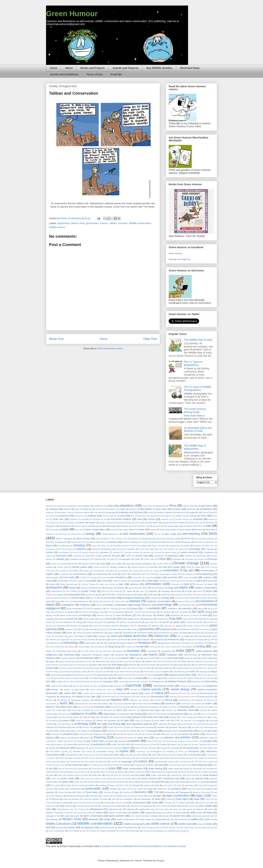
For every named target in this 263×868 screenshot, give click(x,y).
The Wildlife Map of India (198, 340)
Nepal (107, 714)
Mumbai (185, 707)
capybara (147, 552)
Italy (145, 658)
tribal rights (182, 799)
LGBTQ (200, 675)
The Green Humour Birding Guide (195, 411)
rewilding (170, 752)
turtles (155, 803)
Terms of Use (94, 74)
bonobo (74, 542)
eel (213, 598)
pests (201, 731)
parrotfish (196, 727)
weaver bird (179, 816)
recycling (175, 748)
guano (71, 636)
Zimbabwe (160, 831)
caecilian (131, 549)
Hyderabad (62, 651)
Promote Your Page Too (179, 259)
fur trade (210, 619)
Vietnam (200, 809)
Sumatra (211, 785)
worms (52, 831)
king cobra (95, 668)
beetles (153, 530)
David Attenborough (69, 584)
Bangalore (51, 526)
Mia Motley (62, 700)
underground (107, 806)
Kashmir (132, 665)
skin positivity (203, 772)
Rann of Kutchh (95, 748)
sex (51, 768)
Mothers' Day (53, 707)
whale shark (145, 819)
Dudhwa (49, 595)
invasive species (68, 658)
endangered (68, 605)
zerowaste (148, 831)
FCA (110, 612)
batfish (200, 526)
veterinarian (173, 809)
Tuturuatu (168, 803)
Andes (151, 513)
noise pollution (133, 717)
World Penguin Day (171, 828)
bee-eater (124, 529)
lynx (68, 682)
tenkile (207, 792)
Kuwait (147, 672)
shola (75, 772)
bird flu (157, 534)
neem (64, 714)
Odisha (100, 720)
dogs (171, 588)
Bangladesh (65, 526)
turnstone (119, 803)
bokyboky (50, 542)
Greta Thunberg (180, 633)
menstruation (125, 697)
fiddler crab (133, 612)
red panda (188, 748)
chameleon (201, 556)
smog (124, 775)
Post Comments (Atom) (110, 348)
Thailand (106, 796)
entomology (165, 605)
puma (146, 745)
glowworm (69, 629)
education (203, 598)
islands (125, 658)
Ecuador (192, 598)
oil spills (125, 720)
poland (131, 738)
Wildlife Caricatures (58, 824)
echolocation (79, 598)
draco (142, 591)
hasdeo (114, 640)
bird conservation (134, 534)
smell (116, 775)
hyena (74, 651)
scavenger (127, 761)
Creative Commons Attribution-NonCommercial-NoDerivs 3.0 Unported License (144, 846)
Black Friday (109, 539)
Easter (190, 595)
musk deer (61, 710)
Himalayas (144, 643)
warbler (199, 812)
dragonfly (153, 591)
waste (67, 816)
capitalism (104, 552)
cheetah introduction (80, 559)
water (77, 816)
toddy (65, 799)
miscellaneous (185, 700)
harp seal (80, 640)
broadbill (117, 546)
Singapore (170, 772)
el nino (67, 601)
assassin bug (167, 519)
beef (134, 530)
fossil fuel (111, 619)
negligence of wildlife (83, 714)
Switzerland (162, 789)
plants (196, 734)
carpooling (77, 556)
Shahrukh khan (99, 769)
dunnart (89, 595)
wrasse (61, 831)
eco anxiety (96, 598)
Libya (209, 675)
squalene (193, 782)
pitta (176, 734)
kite (149, 668)
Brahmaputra (185, 542)
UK (58, 806)
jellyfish (149, 661)
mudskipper (154, 707)
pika (125, 734)
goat (99, 629)
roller (154, 755)
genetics (211, 622)
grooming (196, 633)
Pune (154, 745)
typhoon (202, 803)
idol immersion (105, 651)
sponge (113, 782)
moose (198, 704)
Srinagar (67, 785)
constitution (64, 574)
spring (182, 782)
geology (49, 626)
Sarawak (201, 758)
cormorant (105, 577)
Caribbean (209, 552)
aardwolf (60, 506)
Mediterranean (207, 693)
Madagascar (158, 681)
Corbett (83, 578)
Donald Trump (88, 591)
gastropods (136, 622)
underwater (121, 806)
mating (159, 693)
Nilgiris (107, 717)
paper (128, 727)
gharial (85, 626)
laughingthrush (67, 675)
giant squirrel (112, 626)
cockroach (50, 571)
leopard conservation (180, 675)
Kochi (204, 668)
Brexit (94, 546)
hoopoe (129, 647)
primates (207, 741)
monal (115, 704)
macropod (144, 682)
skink (215, 772)
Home (54, 68)
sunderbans (75, 789)
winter (209, 824)
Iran (109, 658)
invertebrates (87, 658)
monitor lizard (142, 704)
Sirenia (180, 772)
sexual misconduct (66, 769)
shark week (173, 768)
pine (132, 734)
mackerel (132, 682)
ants (123, 516)
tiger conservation (178, 796)
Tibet (150, 796)
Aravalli (193, 516)
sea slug (103, 765)
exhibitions (173, 608)
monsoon (170, 703)
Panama (86, 727)
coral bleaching (204, 574)
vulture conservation (118, 812)
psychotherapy (83, 745)
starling (103, 785)
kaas (57, 665)
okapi (137, 721)
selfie (215, 765)
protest (70, 744)
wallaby (169, 813)
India (180, 650)
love (48, 681)
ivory (162, 658)
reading (164, 748)
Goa (91, 629)
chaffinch (188, 556)
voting (90, 813)
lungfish (59, 682)
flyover (187, 615)
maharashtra (210, 681)
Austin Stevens (183, 519)
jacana (187, 658)
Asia (140, 519)
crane (49, 581)
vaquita (142, 809)
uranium (191, 806)
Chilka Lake (149, 559)
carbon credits (171, 552)
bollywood (62, 542)
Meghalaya (65, 696)
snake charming (158, 775)
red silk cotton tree (208, 748)
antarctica (63, 516)
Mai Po (76, 686)
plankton (185, 734)
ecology (165, 598)
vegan (152, 809)
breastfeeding (64, 546)
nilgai (85, 717)
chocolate (189, 559)
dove (104, 591)
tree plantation (144, 799)
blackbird (135, 539)
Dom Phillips (71, 591)
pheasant (68, 734)
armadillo (85, 519)
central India (141, 556)
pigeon (109, 734)
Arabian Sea (181, 516)
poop (80, 741)
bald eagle (140, 523)
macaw (122, 682)
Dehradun (175, 584)
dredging (166, 591)
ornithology (81, 724)
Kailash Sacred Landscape (74, 665)
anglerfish (194, 512)
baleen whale (178, 522)
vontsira (80, 813)
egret (48, 601)
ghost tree (97, 626)
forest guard (89, 619)
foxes (125, 619)
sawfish (114, 762)
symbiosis (176, 789)
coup (148, 578)
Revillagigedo (156, 752)
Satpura (63, 762)
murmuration (209, 707)
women (71, 827)
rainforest (64, 748)
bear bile (79, 530)
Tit (50, 799)
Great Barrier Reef (186, 629)
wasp (209, 812)
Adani (110, 506)
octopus (88, 720)
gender (199, 622)
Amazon (177, 509)
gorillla (133, 629)
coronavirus (120, 577)
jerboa (159, 661)
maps (119, 689)
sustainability (93, 789)
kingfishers (109, 668)
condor (146, 571)
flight (119, 615)
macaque (108, 681)
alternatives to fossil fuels (153, 509)
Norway (173, 717)
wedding (195, 816)
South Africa (131, 778)
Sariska (211, 758)
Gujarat (81, 636)
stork (157, 785)
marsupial (121, 693)
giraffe (145, 626)
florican (149, 615)
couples (158, 577)
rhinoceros (194, 751)
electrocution (120, 601)
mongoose (127, 703)
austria (211, 519)
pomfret (70, 741)
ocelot (78, 721)
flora (139, 615)
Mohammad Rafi (82, 704)
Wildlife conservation (140, 223)
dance (52, 584)
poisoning (119, 738)
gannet (101, 622)
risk (94, 755)
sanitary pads (168, 758)
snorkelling (195, 775)
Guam (48, 636)
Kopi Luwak (81, 671)
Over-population (135, 724)
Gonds (114, 629)
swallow (114, 789)
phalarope (55, 734)
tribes (197, 799)
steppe (113, 785)
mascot (134, 693)
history (178, 643)
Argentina (74, 519)
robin (127, 755)
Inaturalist (152, 651)
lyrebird (77, 682)
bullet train (209, 546)
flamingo (86, 615)
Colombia (97, 571)
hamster (53, 640)
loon (205, 678)
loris (212, 678)
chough (200, 559)
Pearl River (112, 731)
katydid (143, 665)
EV (144, 609)
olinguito (147, 721)
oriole (59, 724)
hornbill (140, 647)
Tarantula (127, 792)
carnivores (62, 556)
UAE (212, 803)
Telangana (184, 792)
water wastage (151, 816)
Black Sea (123, 539)
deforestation (153, 584)
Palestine (62, 727)
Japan (138, 661)
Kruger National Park (122, 672)
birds (213, 533)
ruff (189, 755)
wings (200, 824)
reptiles (124, 751)
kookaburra (67, 672)
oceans (66, 720)
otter (99, 724)
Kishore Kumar (137, 668)
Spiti (90, 782)
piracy (168, 734)
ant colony (50, 516)
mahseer (55, 686)
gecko (177, 622)
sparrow (199, 778)
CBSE (128, 556)
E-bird (108, 594)
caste (88, 556)
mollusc (105, 703)
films (169, 612)
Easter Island (202, 595)
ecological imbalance (133, 598)
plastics (50, 738)
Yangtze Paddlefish (108, 831)
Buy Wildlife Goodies (159, 68)
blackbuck (147, 538)
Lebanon (121, 675)
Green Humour (72, 14)
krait (101, 672)
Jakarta (113, 661)
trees (158, 799)
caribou (49, 556)
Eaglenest (129, 595)
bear (66, 529)
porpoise (122, 741)
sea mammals (75, 765)
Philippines (98, 734)
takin (70, 792)
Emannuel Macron (184, 601)
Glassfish (168, 626)
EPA (88, 609)
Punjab (163, 744)
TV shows (180, 803)
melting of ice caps (85, 696)
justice (49, 665)
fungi (200, 619)
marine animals (151, 689)
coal (164, 567)
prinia (48, 745)
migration (116, 700)
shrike (102, 772)
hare (71, 640)
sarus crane (51, 762)
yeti (130, 831)
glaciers (156, 626)
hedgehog (159, 639)
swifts (150, 789)
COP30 (153, 574)
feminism (120, 612)
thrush (141, 796)
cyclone (173, 581)
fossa (101, 619)
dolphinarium (57, 591)
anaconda (98, 513)
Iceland (92, 651)
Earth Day (152, 594)
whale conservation (126, 819)
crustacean (136, 581)
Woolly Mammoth (107, 828)
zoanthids (172, 831)
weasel (166, 816)
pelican (133, 731)
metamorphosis (206, 696)
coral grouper (52, 577)
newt (67, 717)
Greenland (128, 633)
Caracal (158, 552)
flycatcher (175, 615)
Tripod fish (210, 799)
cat (96, 556)
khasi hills (82, 668)
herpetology (71, 643)
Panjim (111, 727)
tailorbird (50, 792)
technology (170, 792)
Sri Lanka (55, 785)
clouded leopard (138, 567)
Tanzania (107, 792)
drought (189, 591)
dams (199, 581)
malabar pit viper (90, 686)
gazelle (166, 622)
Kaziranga (178, 665)
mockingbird (51, 704)
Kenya (211, 665)
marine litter (70, 693)
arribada (97, 519)
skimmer (191, 772)
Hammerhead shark (208, 636)
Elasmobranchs (81, 601)
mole (95, 703)
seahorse (150, 765)
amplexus (50, 513)
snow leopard (210, 775)
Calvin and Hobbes (166, 549)
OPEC (177, 721)
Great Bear (204, 629)
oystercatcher (187, 724)
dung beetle (74, 594)
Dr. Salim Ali (129, 591)
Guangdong (60, 636)
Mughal (165, 707)
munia (197, 707)
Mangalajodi (196, 686)
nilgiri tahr (95, 717)
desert (211, 584)
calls (151, 549)
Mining (169, 700)
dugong (60, 594)
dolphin (184, 587)
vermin (162, 809)
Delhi (186, 584)
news (60, 717)
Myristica (132, 710)
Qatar (186, 745)
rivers (116, 755)
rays (154, 748)
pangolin (97, 727)
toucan (85, 799)
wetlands (93, 819)
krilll (108, 671)
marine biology (180, 689)
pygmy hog (175, 745)
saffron (62, 758)
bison (98, 539)
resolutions (141, 752)
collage (86, 571)
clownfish (153, 567)
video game (187, 809)
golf (106, 629)
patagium (73, 731)
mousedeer (115, 707)
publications (99, 744)
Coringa (93, 578)
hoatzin (187, 643)
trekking (169, 799)
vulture (99, 812)
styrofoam (189, 785)
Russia (197, 755)
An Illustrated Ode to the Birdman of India (198, 429)
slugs (108, 775)
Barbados (124, 526)
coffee (76, 571)
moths (69, 707)
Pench (143, 731)
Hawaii (124, 639)
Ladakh (165, 671)
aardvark (50, 506)
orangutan (200, 720)
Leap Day (89, 675)
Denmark (199, 584)
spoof (122, 782)
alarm (77, 509)
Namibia (169, 710)
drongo (178, 591)
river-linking (104, 755)
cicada (54, 564)
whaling (158, 819)
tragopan (95, 799)
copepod (189, 574)
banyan (78, 526)
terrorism (123, 223)
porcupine (109, 741)
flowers (161, 615)
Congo (156, 571)
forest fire (72, 619)
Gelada (189, 622)
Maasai (87, 682)
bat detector (188, 526)
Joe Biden (182, 661)
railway (52, 748)
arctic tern (58, 519)
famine (61, 612)
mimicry (146, 700)
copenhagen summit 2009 (171, 574)
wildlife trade (185, 824)
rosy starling (177, 755)
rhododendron (72, 755)
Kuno (137, 671)
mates (147, 693)
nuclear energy (187, 717)
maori (109, 690)
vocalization (68, 813)
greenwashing (163, 633)
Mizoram (210, 700)
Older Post (150, 339)
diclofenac (97, 588)
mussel (74, 710)
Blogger (160, 861)
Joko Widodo (196, 661)
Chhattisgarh (125, 559)
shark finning (155, 768)
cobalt (188, 567)
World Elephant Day (128, 827)
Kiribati (124, 668)
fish (194, 612)
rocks (135, 755)
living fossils (128, 678)
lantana (54, 675)
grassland (167, 629)
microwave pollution (80, 700)
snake (142, 775)
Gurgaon (102, 636)
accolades (85, 506)
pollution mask (207, 738)
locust (150, 678)
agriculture (207, 506)
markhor (86, 693)
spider (65, 782)
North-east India (155, 717)
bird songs (171, 534)
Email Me (116, 74)
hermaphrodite (201, 640)
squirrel (213, 782)
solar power (85, 779)
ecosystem (179, 598)
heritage (188, 640)
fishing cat (51, 615)
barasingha (111, 526)
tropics (75, 803)
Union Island (161, 806)
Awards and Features (126, 68)
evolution (155, 608)
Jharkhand (169, 661)
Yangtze (93, 831)
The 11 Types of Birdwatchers (193, 363)
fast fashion (84, 612)
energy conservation (117, 605)
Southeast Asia (171, 778)
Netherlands (161, 714)
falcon (200, 608)
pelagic (123, 731)
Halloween (189, 636)
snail (132, 775)
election (96, 601)
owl (151, 724)
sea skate (92, 765)
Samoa (129, 758)
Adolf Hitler (147, 506)
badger (92, 522)
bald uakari (153, 522)
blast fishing (161, 539)
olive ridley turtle (163, 720)
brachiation (170, 542)
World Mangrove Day (150, 828)
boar (196, 539)
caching (119, 549)
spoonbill (159, 782)
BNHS (187, 538)
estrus (123, 609)
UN (96, 806)
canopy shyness (89, 552)
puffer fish (116, 744)
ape (133, 516)
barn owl (145, 526)
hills (102, 643)
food (205, 615)
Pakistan (50, 727)
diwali (145, 588)
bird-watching (191, 534)
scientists (159, 761)
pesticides (188, 731)
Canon (75, 552)
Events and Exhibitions (64, 74)
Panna (120, 727)
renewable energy (105, 751)
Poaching (100, 737)
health (134, 639)
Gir (136, 626)
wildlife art (209, 819)
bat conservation (171, 526)
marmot (109, 693)
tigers (200, 796)
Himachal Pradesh (125, 643)
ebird (56, 598)
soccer (54, 779)
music (49, 710)
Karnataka (117, 665)
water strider (136, 816)
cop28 (134, 574)
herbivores (173, 639)
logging (160, 678)
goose (124, 629)
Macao (96, 682)
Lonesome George (175, 678)
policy (157, 738)
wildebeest (183, 819)
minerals (158, 700)
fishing (209, 612)
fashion (71, 612)
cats (118, 556)
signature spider (135, 772)
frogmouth (161, 619)
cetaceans (173, 556)
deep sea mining (107, 584)
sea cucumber (208, 762)
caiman (142, 549)
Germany (61, 626)
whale (107, 819)
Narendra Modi (185, 710)
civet (102, 564)
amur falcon (84, 512)
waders (136, 812)
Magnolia (196, 682)
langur (214, 671)
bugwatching (174, 546)
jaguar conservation (67, 661)
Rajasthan (80, 748)
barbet (135, 526)
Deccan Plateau (89, 584)
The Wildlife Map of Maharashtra (195, 447)
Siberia (121, 772)
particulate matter (57, 731)
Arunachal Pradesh (121, 519)
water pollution (117, 816)
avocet (49, 523)
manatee (184, 686)
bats (209, 526)
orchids (49, 724)
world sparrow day (209, 828)
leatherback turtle (105, 675)
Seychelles (83, 768)
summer (50, 789)
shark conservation (133, 768)
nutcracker (54, 721)
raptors (126, 748)
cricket (61, 581)
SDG (196, 762)
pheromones (84, 734)
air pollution (52, 509)
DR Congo (115, 591)
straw (179, 785)
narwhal (203, 710)
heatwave (145, 639)
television (197, 792)
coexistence (64, 571)
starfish (92, 785)
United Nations (177, 806)
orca (212, 720)
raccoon (214, 745)
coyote (186, 578)
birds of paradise (64, 538)
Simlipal (159, 772)
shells (48, 772)
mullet (175, 707)
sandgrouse (154, 758)
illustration (133, 651)
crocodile (91, 581)
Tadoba (199, 789)
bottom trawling (130, 542)
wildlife (195, 819)
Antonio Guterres (109, 516)
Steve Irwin (124, 785)
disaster (109, 588)
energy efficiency (142, 605)
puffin (127, 744)
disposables (133, 588)
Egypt (58, 601)
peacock (97, 731)
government (92, 223)
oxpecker (163, 724)
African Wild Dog (190, 506)
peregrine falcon (171, 731)
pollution (186, 737)
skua (51, 775)
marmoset (98, 693)
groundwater (209, 633)
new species (176, 714)
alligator (133, 509)
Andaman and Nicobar (130, 512)
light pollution (59, 678)
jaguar (52, 661)
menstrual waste (109, 697)
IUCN (153, 658)
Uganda (49, 806)
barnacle (157, 526)
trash (105, 799)
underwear (135, 806)
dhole (72, 588)
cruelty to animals (120, 581)
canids (49, 552)
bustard (69, 549)
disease (121, 588)
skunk (60, 775)
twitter (192, 803)
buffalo (144, 545)
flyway (196, 615)
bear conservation (96, 529)
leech (130, 675)
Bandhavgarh (208, 523)
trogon (49, 803)
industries (120, 655)
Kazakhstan (165, 665)
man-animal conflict (164, 686)
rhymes (85, 755)
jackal (214, 658)
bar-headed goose (93, 526)
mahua (66, 686)
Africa (173, 506)
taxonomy (141, 792)
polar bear (143, 738)
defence (134, 584)
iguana (119, 651)
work (54, 846)
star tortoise (80, 785)
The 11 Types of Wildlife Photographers (198, 388)
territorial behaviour (76, 796)
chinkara (177, 559)
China (162, 559)
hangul (63, 640)
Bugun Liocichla (158, 546)
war (188, 812)
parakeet (161, 727)
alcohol (99, 509)
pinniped (149, 734)
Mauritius (174, 693)
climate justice (79, 567)
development (54, 587)
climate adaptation (143, 564)
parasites (174, 727)
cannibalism (64, 552)
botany (113, 542)
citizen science (89, 564)
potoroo (150, 741)
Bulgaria (197, 546)
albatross (87, 509)
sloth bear (97, 775)
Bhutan (198, 529)
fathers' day (98, 612)
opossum (188, 721)
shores (84, 772)
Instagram (172, 655)
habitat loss (161, 636)
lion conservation (77, 678)
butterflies (81, 549)
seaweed (184, 765)
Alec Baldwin (111, 509)
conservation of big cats (178, 570)
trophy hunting (62, 803)
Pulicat (137, 745)
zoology (183, 831)
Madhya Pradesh (177, 681)
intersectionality (190, 655)
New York (205, 714)
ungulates (147, 806)
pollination (169, 738)
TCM (156, 792)
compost (136, 571)
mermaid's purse (188, 697)
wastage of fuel (53, 816)
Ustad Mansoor (63, 809)
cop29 (143, 574)
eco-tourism (110, 598)
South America (149, 778)
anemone (181, 512)
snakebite (174, 775)
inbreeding (166, 651)
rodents (144, 755)
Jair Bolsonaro (99, 661)
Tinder (214, 796)
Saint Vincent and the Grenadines (98, 758)
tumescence (87, 803)
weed (204, 816)
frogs (172, 619)
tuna (98, 803)
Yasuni (122, 831)
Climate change (186, 563)
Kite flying (159, 668)
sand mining (140, 758)
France (136, 619)
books (93, 542)
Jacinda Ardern (201, 658)
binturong (63, 534)
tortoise (75, 799)
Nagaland (145, 710)
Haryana (102, 639)
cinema (64, 564)
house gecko (155, 647)
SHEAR (186, 769)
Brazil (49, 545)
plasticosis (210, 734)
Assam (152, 519)
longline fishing (193, 678)
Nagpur (158, 710)
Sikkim (148, 772)
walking (159, 813)
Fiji (161, 612)
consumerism (80, 574)
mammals (134, 685)
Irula (116, 658)
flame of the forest (69, 615)
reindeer (77, 751)
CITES (74, 564)
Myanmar (108, 710)
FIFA (144, 612)
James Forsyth (125, 661)
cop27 (124, 574)
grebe (70, 633)
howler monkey (171, 647)
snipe (184, 775)
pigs (118, 734)
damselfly (213, 581)
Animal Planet (208, 513)
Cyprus (182, 581)
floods (128, 615)
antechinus (79, 516)
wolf (48, 827)
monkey (156, 703)
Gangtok (90, 622)
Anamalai (110, 512)
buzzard (96, 549)
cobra (198, 567)
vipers (211, 809)
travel (114, 799)
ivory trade (173, 658)
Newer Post (56, 339)
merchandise (157, 696)
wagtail (149, 812)
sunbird (61, 789)
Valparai (131, 809)
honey (71, 647)
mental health (140, 697)
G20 (57, 622)
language (203, 672)
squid (203, 782)
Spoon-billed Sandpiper (140, 782)
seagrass (138, 765)
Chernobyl (110, 559)
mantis (82, 689)
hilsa (110, 643)
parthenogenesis (210, 727)
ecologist (154, 598)
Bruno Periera (131, 546)
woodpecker (87, 827)
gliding (179, 626)
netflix (150, 714)
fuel (192, 619)
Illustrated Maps (190, 68)
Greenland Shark (145, 633)
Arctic (204, 516)
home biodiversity (57, 647)
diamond (85, 588)
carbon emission (189, 552)
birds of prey (83, 538)
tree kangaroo (127, 799)
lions (114, 678)
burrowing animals (54, 549)
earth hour (166, 594)
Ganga (79, 622)
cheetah (60, 559)
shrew (93, 772)
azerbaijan (70, 523)
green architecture (95, 633)
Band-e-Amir (78, 223)
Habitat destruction (135, 636)
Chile (137, 559)
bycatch (108, 549)
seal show (173, 765)
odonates (112, 720)
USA (48, 809)
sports (173, 782)
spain (188, 778)
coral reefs (68, 577)
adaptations (127, 506)
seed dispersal (199, 765)
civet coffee (116, 564)
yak (84, 831)
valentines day (115, 809)
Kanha (105, 665)
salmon (119, 758)
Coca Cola (209, 567)
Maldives (118, 686)
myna (119, 710)
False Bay (50, 612)
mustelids (86, 710)
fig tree (153, 612)
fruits (185, 619)
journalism (210, 661)
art (105, 519)
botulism (145, 542)
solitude (110, 779)
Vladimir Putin (52, 812)
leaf (80, 675)
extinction (187, 608)
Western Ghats (72, 819)
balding (165, 523)
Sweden (140, 789)
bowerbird (157, 542)
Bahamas (119, 523)
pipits (158, 734)
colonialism (109, 571)
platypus (63, 738)
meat (184, 693)
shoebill (66, 772)
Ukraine (69, 806)
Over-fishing (114, 724)
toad (57, 799)
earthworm (179, 595)
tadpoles (210, 789)
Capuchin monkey (131, 552)
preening (170, 741)
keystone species (66, 668)
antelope (92, 516)
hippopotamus (164, 643)
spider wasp (79, 782)
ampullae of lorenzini (66, 513)
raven (146, 748)
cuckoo (149, 581)
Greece (79, 633)
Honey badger (84, 647)
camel (181, 549)
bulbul (187, 545)
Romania (164, 755)
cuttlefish (162, 581)
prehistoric (195, 741)
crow (104, 581)
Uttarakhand (96, 809)
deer (121, 584)
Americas (191, 509)
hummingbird (186, 647)
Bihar (208, 529)
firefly (185, 612)
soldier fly (98, 779)
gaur (147, 622)
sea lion (49, 765)
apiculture (142, 516)
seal (161, 765)
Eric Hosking (112, 609)
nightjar (76, 717)
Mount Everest (84, 707)
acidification (99, 506)
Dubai (199, 591)
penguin (153, 731)
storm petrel (168, 785)
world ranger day (191, 828)
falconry (211, 609)
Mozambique (140, 707)
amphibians (206, 509)
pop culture (92, 741)
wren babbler (74, 831)
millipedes (134, 700)
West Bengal (52, 819)
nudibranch (202, 717)
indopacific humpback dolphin (95, 655)
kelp (189, 665)
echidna (65, 598)
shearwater (198, 769)
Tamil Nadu (92, 792)
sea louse (60, 765)
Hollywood (212, 643)
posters (135, 741)
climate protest (100, 567)
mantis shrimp (96, 690)
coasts (176, 567)
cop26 (114, 574)
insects (153, 654)
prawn (160, 741)
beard (113, 530)
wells (212, 816)
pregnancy (182, 741)
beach (56, 529)
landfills (192, 671)
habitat (114, 636)
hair (179, 636)
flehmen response (105, 615)
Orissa (68, 724)
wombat (60, 827)
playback (75, 738)
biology (90, 534)
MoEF (64, 703)
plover (87, 738)
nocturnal (117, 717)
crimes (70, 581)
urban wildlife (205, 806)
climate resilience (118, 567)
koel (212, 668)
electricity (107, 601)
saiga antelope (74, 758)
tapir (117, 792)
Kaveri (153, 665)
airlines (67, 509)
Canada (210, 549)
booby (84, 542)
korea (93, 672)
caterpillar (107, 556)
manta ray (69, 689)
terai (215, 792)
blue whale (175, 538)
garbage (112, 622)
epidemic (98, 608)
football (61, 619)
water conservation (93, 816)
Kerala (49, 668)
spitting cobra (101, 782)
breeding (79, 545)
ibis (83, 651)
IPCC (102, 658)
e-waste (118, 595)
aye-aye (58, 523)
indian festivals (204, 651)
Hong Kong (114, 647)
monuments (186, 704)
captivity (116, 552)
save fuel (103, 761)
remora (89, 752)
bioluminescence (110, 534)
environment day (187, 605)
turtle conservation (136, 803)
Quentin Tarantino (199, 745)
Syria (190, 789)
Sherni (57, 772)
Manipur (55, 689)
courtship (172, 577)
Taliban (113, 223)
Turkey (107, 803)
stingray (136, 785)
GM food (81, 629)
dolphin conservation (206, 588)
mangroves (211, 686)
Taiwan (61, 792)
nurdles (214, 717)
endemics (85, 605)
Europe (133, 608)
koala (196, 668)
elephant (135, 601)
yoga (137, 831)
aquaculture (155, 516)
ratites (138, 748)
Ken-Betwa (200, 665)
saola (191, 758)
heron (57, 643)
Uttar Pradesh (80, 809)
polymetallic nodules (55, 741)
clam (128, 564)
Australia (198, 519)
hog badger (199, 643)
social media (67, 778)
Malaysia (105, 686)
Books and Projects (93, 68)
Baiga (129, 523)
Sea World (115, 765)
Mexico (49, 700)
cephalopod (159, 556)
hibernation (91, 643)
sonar (119, 779)
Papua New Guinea (144, 727)
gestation (74, 626)
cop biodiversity (100, 574)
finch (177, 612)
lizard (139, 678)
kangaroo (93, 665)
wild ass (170, 819)
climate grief (63, 567)
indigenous (52, 655)
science (104, 223)
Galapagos (67, 622)
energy (99, 605)
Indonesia (69, 655)
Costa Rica (137, 578)
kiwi (170, 668)
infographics (135, 655)
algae (123, 509)
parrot (185, 727)
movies (127, 707)
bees (142, 529)
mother (208, 703)
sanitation (181, 758)
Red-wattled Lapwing (59, 752)
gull (90, 636)
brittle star (105, 546)
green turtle (113, 633)
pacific (211, 724)
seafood (127, 765)
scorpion (171, 762)
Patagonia (85, 731)
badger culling (106, 523)
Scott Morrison (185, 762)
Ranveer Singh (112, 748)
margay (134, 690)
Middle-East (100, 700)
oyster (174, 724)
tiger (159, 796)
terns (61, 796)
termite (52, 796)
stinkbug (147, 785)
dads (191, 581)
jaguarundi (84, 661)
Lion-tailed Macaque (98, 678)
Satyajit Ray (75, 762)
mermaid (173, 697)
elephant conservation (159, 601)
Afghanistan (64, 223)
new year (193, 714)
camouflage (194, 549)
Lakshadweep (179, 672)
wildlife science (57, 227)
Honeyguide (99, 647)
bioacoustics (76, 534)
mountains (99, 707)
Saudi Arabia (89, 762)
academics (72, 506)
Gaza (156, 622)
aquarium (168, 516)
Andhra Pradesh (165, 512)
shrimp (111, 772)
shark (112, 768)
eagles (140, 594)
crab (195, 577)
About (69, 68)
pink (140, 734)
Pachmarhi (201, 724)
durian (99, 594)
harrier (91, 639)
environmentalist (74, 608)
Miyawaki (199, 700)
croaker (80, 581)
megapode (51, 696)
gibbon (126, 626)
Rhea (181, 752)
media (193, 693)
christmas (212, 559)
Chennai (98, 559)
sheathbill (210, 769)
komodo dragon (52, 672)
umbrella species (83, 806)
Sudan (201, 785)
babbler (81, 522)
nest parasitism (123, 714)
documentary (158, 588)
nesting (138, 714)
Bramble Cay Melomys (204, 542)
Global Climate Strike (196, 626)
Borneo (103, 542)
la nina (156, 672)
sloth (86, 775)
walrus (179, 812)
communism (123, 571)
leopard (159, 675)
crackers (207, 577)
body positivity (208, 539)
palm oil (75, 727)
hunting (200, 646)
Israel (137, 658)
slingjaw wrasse (73, 775)
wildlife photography (134, 824)
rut (207, 755)
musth (97, 710)
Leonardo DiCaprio (144, 675)
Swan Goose (127, 789)
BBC (48, 530)
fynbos (49, 622)
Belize (162, 530)
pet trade (212, 731)
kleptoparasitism (183, 668)
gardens (123, 622)
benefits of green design (180, 529)
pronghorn (58, 745)
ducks (209, 591)
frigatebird (149, 619)
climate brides (163, 564)
